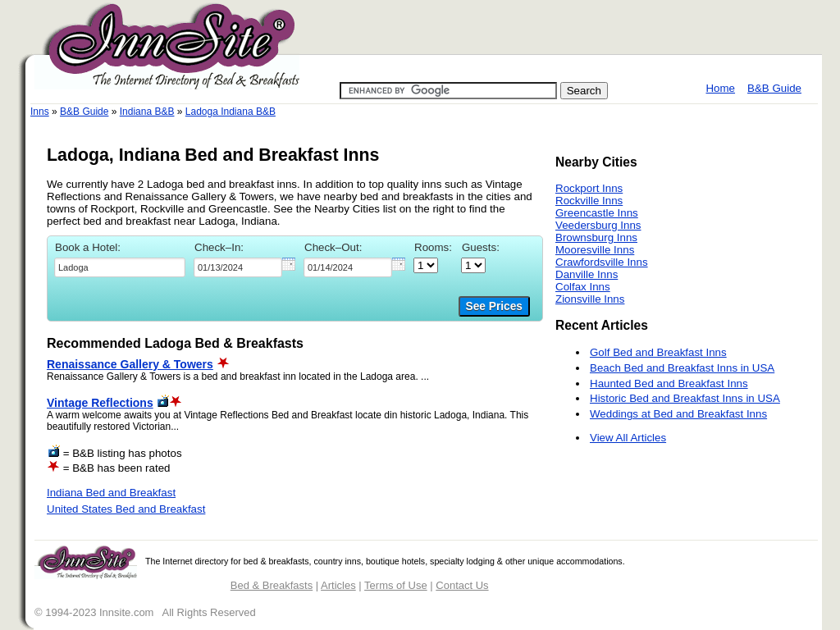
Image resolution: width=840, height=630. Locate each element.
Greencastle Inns (597, 213)
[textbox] (120, 267)
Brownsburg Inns (596, 237)
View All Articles (628, 438)
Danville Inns (587, 274)
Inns (40, 112)
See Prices (494, 306)
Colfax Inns (583, 287)
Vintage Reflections (100, 403)
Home (720, 88)
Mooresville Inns (595, 250)
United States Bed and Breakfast (126, 509)
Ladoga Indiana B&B (231, 112)
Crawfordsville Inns (602, 262)
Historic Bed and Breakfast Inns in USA (685, 398)
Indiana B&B (147, 112)
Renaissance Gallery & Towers (130, 364)
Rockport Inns (589, 188)
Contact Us (462, 585)
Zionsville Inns (590, 299)
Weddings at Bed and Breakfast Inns (678, 414)
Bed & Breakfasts (272, 585)
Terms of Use (396, 585)
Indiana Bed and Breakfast (111, 493)
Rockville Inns (589, 201)
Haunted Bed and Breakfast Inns (669, 383)
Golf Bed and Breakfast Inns (658, 352)
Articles (338, 585)
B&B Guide (774, 88)
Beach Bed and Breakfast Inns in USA (682, 368)
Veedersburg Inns (598, 225)
